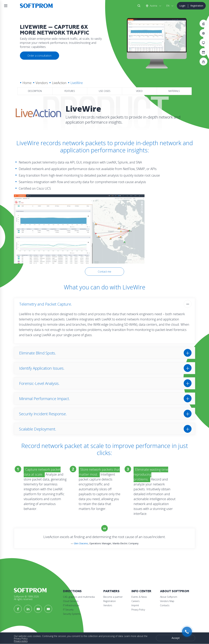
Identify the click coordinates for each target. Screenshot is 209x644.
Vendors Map (167, 601)
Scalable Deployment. (38, 429)
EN (168, 6)
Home (27, 83)
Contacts (165, 605)
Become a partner (113, 597)
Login (182, 6)
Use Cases (105, 91)
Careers (136, 601)
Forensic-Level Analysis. (39, 383)
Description (35, 91)
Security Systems (72, 614)
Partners (111, 591)
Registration (197, 6)
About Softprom (175, 591)
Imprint (135, 605)
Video (139, 91)
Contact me (104, 272)
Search (138, 6)
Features (70, 91)
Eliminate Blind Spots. (38, 353)
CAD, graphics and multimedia (79, 597)
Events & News (139, 597)
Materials (174, 91)
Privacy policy (21, 641)
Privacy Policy (138, 610)
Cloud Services (71, 601)
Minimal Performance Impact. (44, 399)
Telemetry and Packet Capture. (46, 304)
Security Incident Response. (43, 414)
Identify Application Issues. (42, 368)
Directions (72, 591)
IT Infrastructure (71, 605)
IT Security (68, 610)
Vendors (42, 83)
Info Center (141, 591)
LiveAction (59, 83)
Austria (153, 6)
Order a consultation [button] (39, 56)
